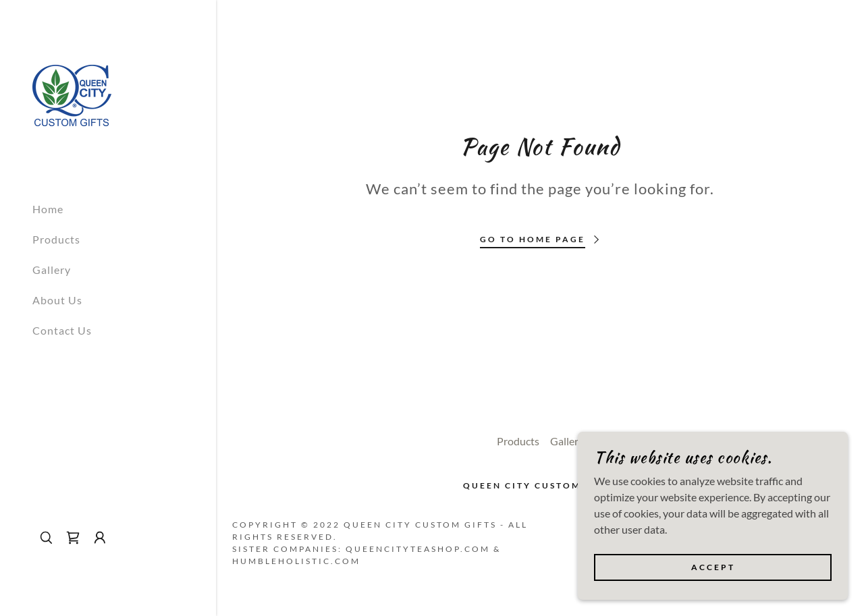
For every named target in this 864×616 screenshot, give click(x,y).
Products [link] (56, 239)
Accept (713, 568)
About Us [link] (57, 300)
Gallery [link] (52, 270)
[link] (72, 94)
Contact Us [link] (62, 330)
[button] (100, 538)
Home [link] (48, 209)
